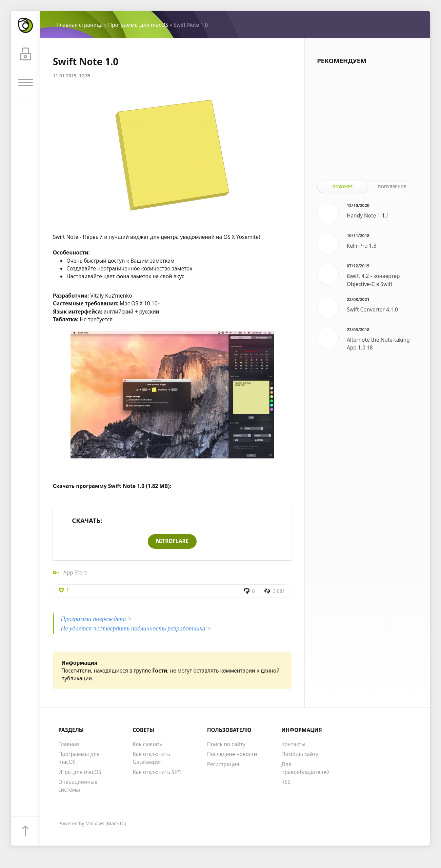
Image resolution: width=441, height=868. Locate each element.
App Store (75, 572)
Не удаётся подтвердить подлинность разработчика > (136, 629)
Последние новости (232, 754)
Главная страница (80, 25)
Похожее (342, 187)
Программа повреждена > (96, 619)
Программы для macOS (138, 25)
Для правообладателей (305, 768)
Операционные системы (78, 786)
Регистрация (223, 765)
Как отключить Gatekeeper (151, 758)
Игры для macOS (80, 772)
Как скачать (147, 744)
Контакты (293, 744)
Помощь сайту (300, 754)
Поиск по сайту (226, 744)
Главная (69, 744)
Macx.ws (95, 824)
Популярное (392, 187)
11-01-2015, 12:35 (72, 76)
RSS (286, 782)
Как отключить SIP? (157, 772)
